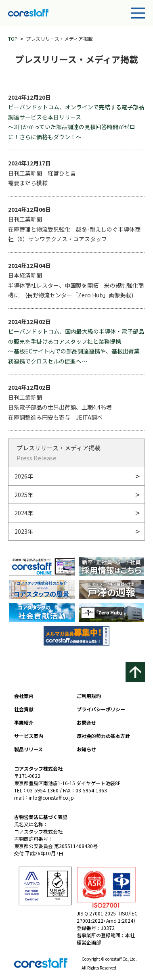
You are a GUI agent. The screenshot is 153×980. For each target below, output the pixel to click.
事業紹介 (24, 722)
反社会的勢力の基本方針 (103, 736)
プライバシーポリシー (101, 709)
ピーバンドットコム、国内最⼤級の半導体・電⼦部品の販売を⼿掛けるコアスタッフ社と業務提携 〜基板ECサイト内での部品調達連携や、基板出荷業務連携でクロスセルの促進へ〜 (76, 346)
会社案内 (24, 696)
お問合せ (86, 722)
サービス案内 (29, 736)
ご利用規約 (89, 696)
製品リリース (28, 749)
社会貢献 (24, 709)
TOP (13, 39)
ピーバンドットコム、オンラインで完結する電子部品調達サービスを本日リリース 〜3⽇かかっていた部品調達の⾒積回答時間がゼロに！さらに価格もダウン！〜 (76, 122)
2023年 (24, 531)
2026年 (24, 476)
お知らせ (86, 749)
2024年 (24, 513)
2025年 (24, 495)
